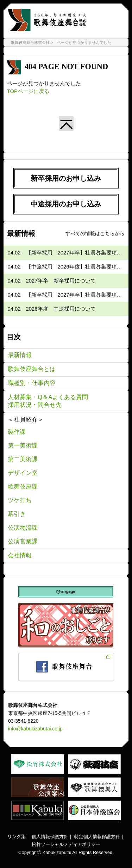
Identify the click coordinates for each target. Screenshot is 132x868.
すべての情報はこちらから (95, 234)
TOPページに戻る (28, 91)
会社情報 (20, 555)
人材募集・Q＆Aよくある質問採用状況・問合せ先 (48, 401)
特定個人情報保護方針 (97, 837)
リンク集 (17, 837)
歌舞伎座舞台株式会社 (30, 42)
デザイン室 (23, 473)
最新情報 (20, 355)
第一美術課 (23, 446)
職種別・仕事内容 (32, 383)
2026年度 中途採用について (61, 309)
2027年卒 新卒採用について (61, 281)
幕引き (17, 514)
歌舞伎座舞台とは (32, 369)
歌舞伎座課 (23, 487)
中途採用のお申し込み (66, 204)
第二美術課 (23, 459)
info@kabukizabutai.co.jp (35, 729)
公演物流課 (23, 528)
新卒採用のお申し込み (66, 178)
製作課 (17, 432)
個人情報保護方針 (50, 837)
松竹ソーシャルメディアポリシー (66, 844)
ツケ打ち (20, 500)
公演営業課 (23, 541)
